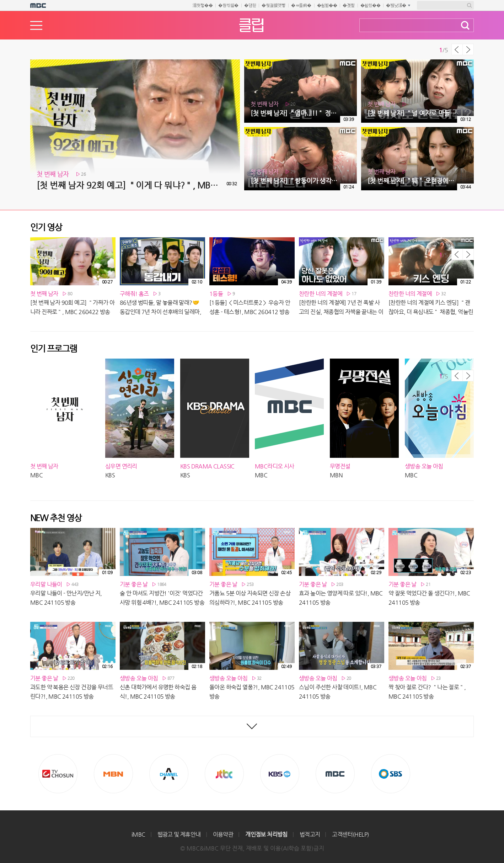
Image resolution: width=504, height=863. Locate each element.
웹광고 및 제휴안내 (179, 834)
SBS (391, 774)
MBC (335, 774)
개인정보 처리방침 (266, 834)
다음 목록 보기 (468, 49)
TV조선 (58, 774)
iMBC (138, 834)
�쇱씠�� (371, 5)
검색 (465, 25)
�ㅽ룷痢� (301, 5)
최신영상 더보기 (252, 726)
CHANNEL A (169, 774)
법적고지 (310, 834)
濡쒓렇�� (203, 5)
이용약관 (223, 834)
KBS (280, 774)
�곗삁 (348, 5)
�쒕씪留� (228, 5)
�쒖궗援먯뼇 (274, 5)
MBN (113, 774)
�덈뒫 (250, 5)
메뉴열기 (36, 25)
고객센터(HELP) (350, 834)
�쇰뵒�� (327, 5)
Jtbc (224, 774)
